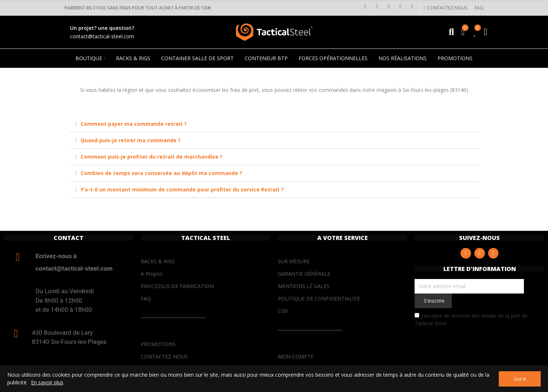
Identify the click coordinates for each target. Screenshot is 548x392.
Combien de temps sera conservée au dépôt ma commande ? (161, 173)
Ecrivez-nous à (56, 256)
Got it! (520, 379)
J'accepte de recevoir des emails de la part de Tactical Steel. (471, 319)
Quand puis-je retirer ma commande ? (131, 140)
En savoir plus (47, 383)
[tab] (274, 124)
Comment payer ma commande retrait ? (134, 124)
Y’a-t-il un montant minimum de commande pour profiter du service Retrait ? (182, 189)
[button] (445, 8)
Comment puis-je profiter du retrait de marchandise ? (151, 157)
